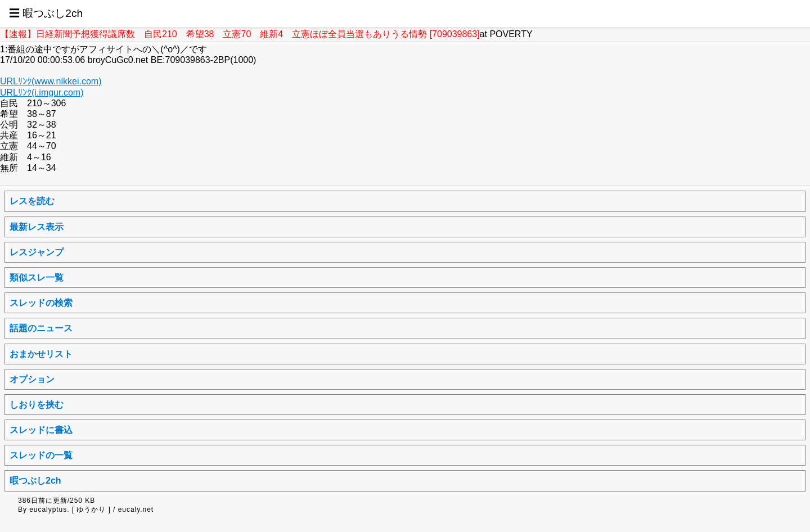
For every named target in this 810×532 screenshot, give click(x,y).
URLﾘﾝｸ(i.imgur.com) (42, 93)
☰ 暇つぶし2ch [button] (46, 13)
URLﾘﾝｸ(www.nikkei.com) (51, 81)
